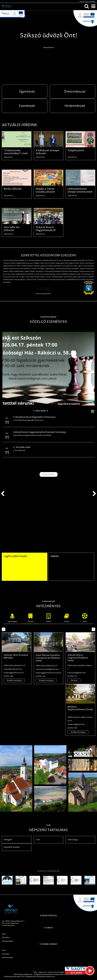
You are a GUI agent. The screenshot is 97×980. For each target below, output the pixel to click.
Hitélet (49, 617)
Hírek (4, 934)
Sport (85, 617)
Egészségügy (12, 617)
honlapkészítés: (31, 977)
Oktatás (30, 617)
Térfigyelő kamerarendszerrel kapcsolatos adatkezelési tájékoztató (58, 974)
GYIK (38, 840)
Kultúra (67, 617)
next (94, 494)
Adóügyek (8, 840)
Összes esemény (49, 474)
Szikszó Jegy (73, 840)
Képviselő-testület (12, 847)
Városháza (6, 938)
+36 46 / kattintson (12, 923)
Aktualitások (49, 47)
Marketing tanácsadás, (12, 977)
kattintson (11, 925)
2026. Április (41, 411)
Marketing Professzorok (46, 977)
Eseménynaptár (8, 941)
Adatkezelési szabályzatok (23, 974)
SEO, (23, 977)
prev (3, 494)
